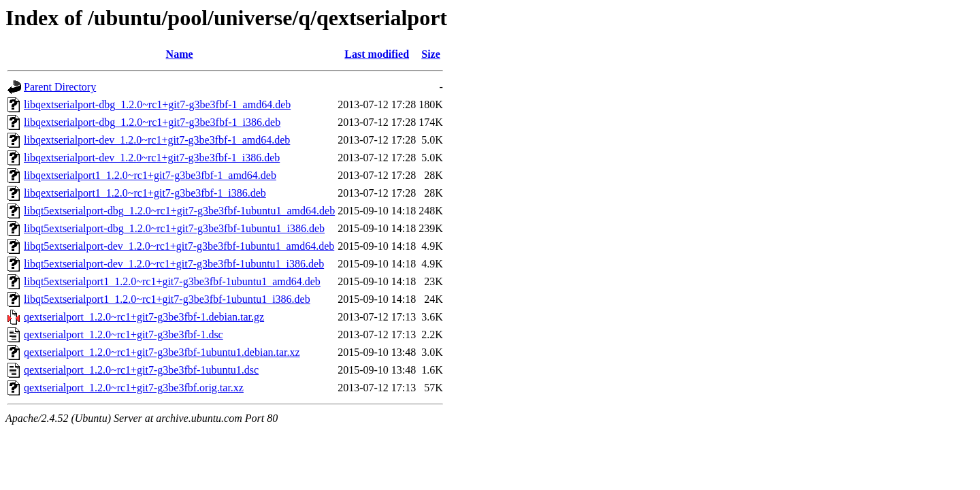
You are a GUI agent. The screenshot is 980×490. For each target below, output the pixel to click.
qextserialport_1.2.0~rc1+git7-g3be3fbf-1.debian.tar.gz (144, 317)
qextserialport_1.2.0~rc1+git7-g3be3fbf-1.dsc (124, 334)
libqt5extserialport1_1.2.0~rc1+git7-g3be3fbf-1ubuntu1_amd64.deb (172, 281)
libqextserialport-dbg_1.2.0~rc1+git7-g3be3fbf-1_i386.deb (152, 122)
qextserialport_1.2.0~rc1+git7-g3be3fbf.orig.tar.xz (134, 388)
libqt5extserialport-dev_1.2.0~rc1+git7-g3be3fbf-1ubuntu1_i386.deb (174, 264)
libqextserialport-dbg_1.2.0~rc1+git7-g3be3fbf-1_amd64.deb (157, 104)
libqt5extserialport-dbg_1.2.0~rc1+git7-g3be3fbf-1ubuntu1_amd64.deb (179, 211)
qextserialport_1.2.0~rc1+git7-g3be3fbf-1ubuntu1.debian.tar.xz (162, 352)
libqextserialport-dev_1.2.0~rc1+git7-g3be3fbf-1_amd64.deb (157, 140)
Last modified (377, 54)
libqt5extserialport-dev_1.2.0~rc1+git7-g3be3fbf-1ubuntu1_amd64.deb (179, 246)
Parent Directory (60, 87)
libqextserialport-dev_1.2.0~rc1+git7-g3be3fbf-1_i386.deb (152, 158)
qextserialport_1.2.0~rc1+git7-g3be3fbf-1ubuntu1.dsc (141, 370)
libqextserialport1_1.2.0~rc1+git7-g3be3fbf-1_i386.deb (145, 193)
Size (431, 54)
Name (180, 54)
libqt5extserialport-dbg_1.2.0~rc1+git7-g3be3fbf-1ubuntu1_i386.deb (174, 228)
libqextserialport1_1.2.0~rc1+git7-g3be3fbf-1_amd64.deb (150, 175)
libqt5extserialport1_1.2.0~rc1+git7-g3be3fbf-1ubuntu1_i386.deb (167, 299)
